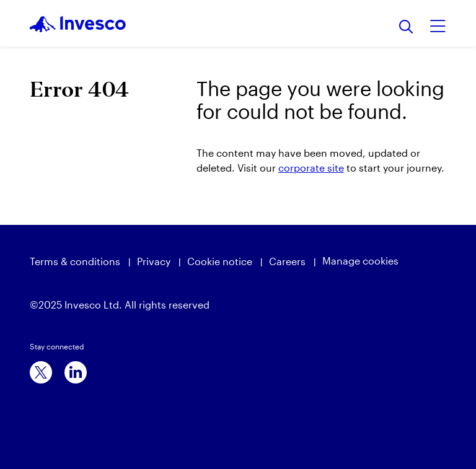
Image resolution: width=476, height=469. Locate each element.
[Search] (406, 28)
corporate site (311, 168)
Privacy (154, 261)
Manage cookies (360, 261)
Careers (287, 261)
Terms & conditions (75, 261)
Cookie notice (220, 261)
